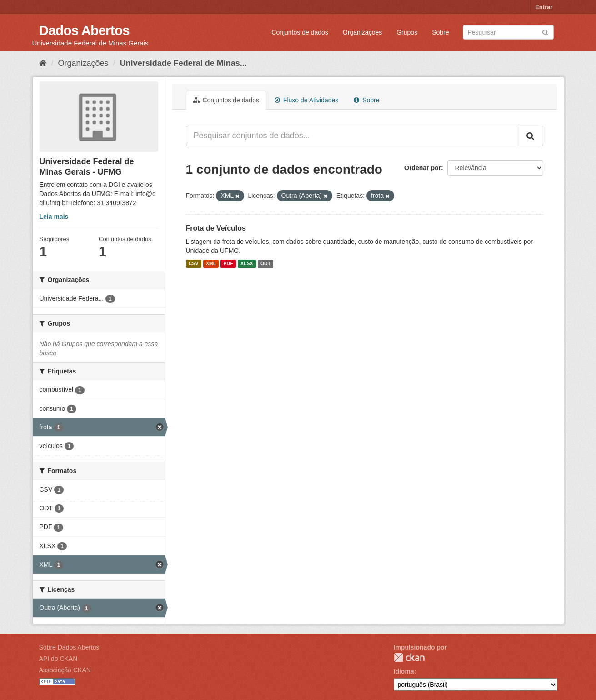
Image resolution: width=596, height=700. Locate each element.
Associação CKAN (65, 670)
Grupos (407, 32)
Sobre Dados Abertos (69, 647)
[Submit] (545, 32)
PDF (228, 264)
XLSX (247, 264)
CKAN (409, 657)
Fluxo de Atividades (306, 100)
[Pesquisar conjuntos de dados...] (353, 136)
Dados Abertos (84, 30)
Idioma (404, 671)
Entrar (544, 7)
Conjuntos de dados (300, 32)
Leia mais (54, 217)
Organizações (362, 32)
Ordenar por (423, 168)
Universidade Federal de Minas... (183, 63)
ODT (265, 264)
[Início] (43, 63)
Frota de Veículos (216, 228)
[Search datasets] (508, 32)
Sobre (440, 32)
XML (211, 264)
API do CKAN (58, 659)
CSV (194, 264)
